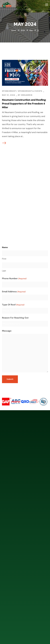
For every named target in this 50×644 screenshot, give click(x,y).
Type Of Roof (13, 305)
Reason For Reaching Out (15, 318)
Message (7, 331)
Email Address (14, 292)
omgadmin (27, 95)
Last (4, 271)
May (31, 30)
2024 (23, 30)
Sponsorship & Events (30, 91)
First (4, 259)
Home (14, 30)
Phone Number (14, 279)
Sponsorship (9, 91)
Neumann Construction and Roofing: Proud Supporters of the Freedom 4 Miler (24, 104)
